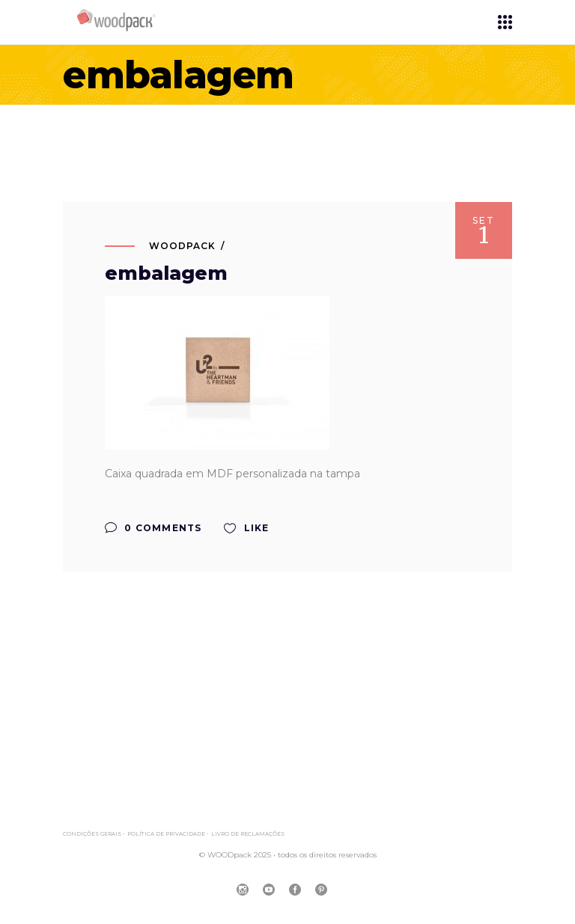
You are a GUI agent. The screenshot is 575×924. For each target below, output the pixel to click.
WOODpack (182, 246)
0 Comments (153, 528)
